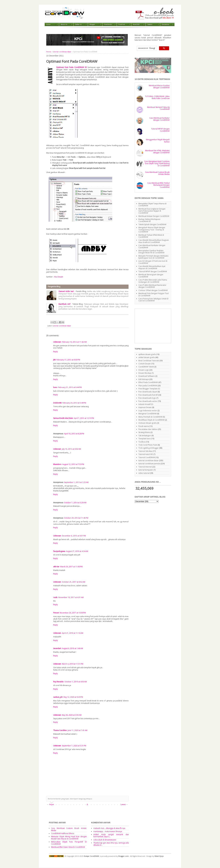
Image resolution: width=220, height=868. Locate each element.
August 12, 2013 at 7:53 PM (73, 464)
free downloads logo (147, 398)
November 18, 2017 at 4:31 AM (71, 597)
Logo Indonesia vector (148, 411)
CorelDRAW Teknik (146, 367)
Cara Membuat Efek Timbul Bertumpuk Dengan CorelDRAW (158, 185)
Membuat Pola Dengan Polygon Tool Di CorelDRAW (154, 294)
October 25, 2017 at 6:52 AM (74, 582)
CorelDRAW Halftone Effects (63, 833)
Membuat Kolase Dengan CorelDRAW (154, 216)
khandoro (57, 464)
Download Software (147, 376)
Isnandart (57, 648)
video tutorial (144, 473)
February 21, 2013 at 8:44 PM (70, 387)
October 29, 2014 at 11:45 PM (76, 518)
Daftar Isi (78, 24)
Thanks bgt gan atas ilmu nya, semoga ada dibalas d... (111, 844)
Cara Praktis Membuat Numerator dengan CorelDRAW (152, 286)
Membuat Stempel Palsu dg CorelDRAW (158, 108)
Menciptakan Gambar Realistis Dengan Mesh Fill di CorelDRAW (151, 252)
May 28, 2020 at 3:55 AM (72, 715)
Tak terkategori (145, 436)
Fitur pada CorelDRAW (148, 386)
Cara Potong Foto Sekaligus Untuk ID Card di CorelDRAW (153, 300)
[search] (147, 48)
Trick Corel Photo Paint (148, 445)
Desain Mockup (145, 373)
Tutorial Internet (145, 467)
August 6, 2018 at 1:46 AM (73, 648)
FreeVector (108, 24)
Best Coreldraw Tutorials (149, 361)
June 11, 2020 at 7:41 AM (77, 730)
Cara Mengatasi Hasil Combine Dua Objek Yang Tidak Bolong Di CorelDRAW (157, 163)
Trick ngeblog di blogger (149, 448)
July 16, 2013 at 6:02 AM (71, 449)
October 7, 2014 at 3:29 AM (75, 503)
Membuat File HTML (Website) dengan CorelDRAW (157, 152)
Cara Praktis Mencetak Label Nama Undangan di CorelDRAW (153, 281)
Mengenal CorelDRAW (147, 414)
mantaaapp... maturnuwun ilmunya (108, 831)
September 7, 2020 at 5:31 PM (74, 746)
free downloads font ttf (148, 395)
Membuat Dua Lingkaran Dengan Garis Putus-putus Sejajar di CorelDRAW (152, 211)
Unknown (57, 342)
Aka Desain (59, 277)
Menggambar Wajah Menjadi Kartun (158, 141)
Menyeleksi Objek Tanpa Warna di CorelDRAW (152, 205)
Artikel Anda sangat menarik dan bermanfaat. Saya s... (111, 835)
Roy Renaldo (58, 682)
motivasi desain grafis (147, 423)
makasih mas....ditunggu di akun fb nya (109, 828)
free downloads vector (148, 401)
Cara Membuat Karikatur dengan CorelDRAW (159, 119)
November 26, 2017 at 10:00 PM (73, 613)
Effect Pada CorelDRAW (148, 382)
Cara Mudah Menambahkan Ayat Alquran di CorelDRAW (152, 267)
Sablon (150, 24)
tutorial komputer (146, 470)
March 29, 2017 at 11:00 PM (71, 567)
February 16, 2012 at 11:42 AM (74, 342)
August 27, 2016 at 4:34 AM (77, 551)
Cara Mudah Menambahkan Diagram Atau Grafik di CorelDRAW (154, 241)
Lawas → (124, 804)
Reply (56, 352)
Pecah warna (144, 426)
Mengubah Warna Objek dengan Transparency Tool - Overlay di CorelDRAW (152, 230)
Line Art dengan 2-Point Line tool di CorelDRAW (153, 262)
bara (55, 387)
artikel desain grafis (147, 357)
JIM (54, 360)
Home (48, 24)
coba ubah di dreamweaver (105, 840)
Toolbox (142, 442)
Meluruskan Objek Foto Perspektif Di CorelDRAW (69, 843)
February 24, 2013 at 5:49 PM (74, 403)
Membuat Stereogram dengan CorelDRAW (151, 276)
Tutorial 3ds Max (145, 451)
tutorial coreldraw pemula (149, 464)
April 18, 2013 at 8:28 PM (74, 434)
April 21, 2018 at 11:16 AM (73, 633)
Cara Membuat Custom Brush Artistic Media (157, 173)
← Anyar (50, 804)
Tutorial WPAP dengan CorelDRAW (160, 130)
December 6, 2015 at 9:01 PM (74, 536)
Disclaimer (166, 24)
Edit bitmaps (144, 379)
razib (55, 597)
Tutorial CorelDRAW (147, 457)
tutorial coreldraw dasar (62, 52)
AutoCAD (136, 24)
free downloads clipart (148, 392)
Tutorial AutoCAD (146, 454)
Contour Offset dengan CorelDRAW (153, 290)
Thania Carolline (60, 730)
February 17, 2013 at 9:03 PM (68, 360)
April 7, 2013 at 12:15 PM (84, 418)
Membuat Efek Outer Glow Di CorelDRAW (68, 847)
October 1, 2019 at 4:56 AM (76, 682)
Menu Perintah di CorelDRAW (150, 417)
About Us (64, 24)
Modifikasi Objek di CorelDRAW (151, 420)
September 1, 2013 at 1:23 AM (76, 482)
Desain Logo (144, 370)
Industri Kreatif (145, 404)
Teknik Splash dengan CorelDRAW (152, 224)
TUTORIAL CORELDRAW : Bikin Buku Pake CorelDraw (157, 97)
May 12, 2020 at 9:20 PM (73, 697)
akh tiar (56, 567)
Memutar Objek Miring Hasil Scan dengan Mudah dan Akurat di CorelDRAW (69, 838)
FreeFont (122, 24)
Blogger (92, 24)
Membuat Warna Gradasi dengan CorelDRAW (159, 87)
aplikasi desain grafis (147, 354)
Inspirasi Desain (145, 407)
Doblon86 (57, 403)
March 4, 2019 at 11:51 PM (73, 664)
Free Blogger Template (148, 389)
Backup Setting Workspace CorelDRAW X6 (149, 220)
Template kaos (145, 439)
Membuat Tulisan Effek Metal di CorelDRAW (151, 236)
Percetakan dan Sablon (148, 429)
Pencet (56, 613)
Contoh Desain (145, 364)
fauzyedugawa (59, 551)
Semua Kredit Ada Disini (63, 418)
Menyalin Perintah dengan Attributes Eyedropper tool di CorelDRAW (153, 257)
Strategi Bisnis (144, 432)
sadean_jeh (58, 697)
